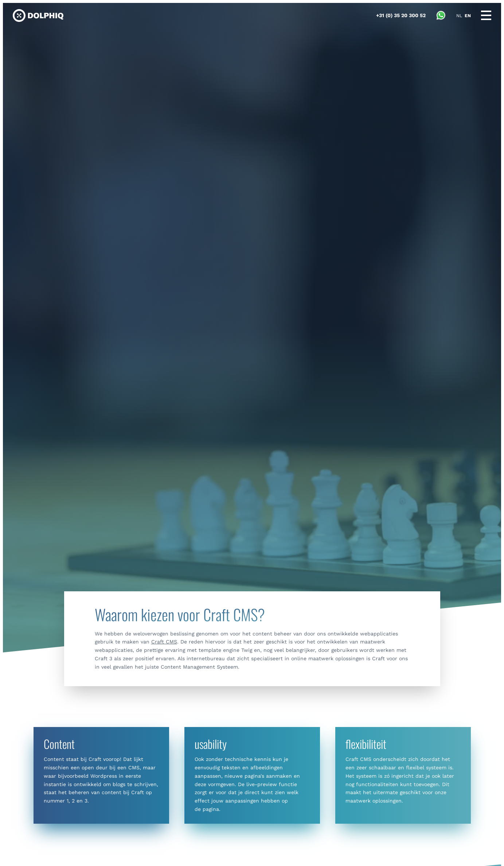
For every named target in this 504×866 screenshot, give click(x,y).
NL (459, 16)
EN (468, 16)
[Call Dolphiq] (401, 16)
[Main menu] (486, 15)
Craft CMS (164, 642)
